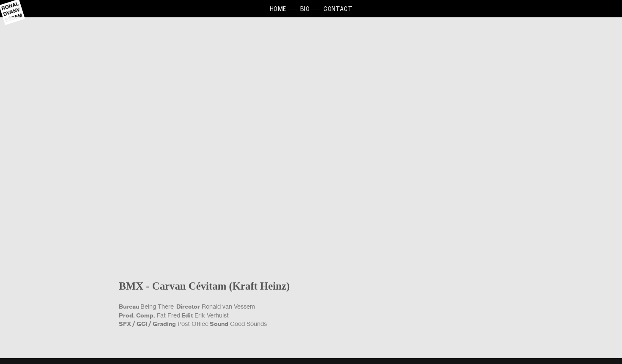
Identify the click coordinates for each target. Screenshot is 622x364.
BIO (305, 9)
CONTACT (338, 9)
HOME (278, 9)
